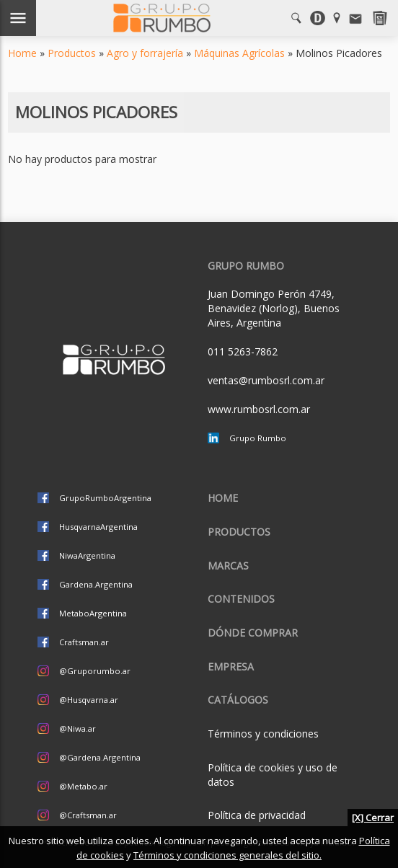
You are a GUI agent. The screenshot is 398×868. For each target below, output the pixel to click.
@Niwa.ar (78, 728)
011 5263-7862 (243, 351)
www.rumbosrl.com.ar (259, 409)
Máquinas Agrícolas (239, 53)
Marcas (228, 566)
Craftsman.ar (84, 642)
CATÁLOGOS (238, 700)
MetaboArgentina (93, 613)
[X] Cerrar (373, 818)
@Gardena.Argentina (100, 757)
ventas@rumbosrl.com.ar (266, 380)
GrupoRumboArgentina (105, 498)
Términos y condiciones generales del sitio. (227, 855)
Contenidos (241, 599)
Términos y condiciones (263, 734)
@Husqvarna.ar (89, 700)
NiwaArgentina (87, 555)
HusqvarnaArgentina (98, 527)
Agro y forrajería (145, 53)
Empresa (231, 666)
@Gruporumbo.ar (95, 671)
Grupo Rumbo (258, 438)
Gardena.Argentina (96, 584)
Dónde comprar (253, 633)
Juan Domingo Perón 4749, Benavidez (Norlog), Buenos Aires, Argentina (274, 308)
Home (22, 53)
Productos (72, 53)
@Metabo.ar (83, 786)
